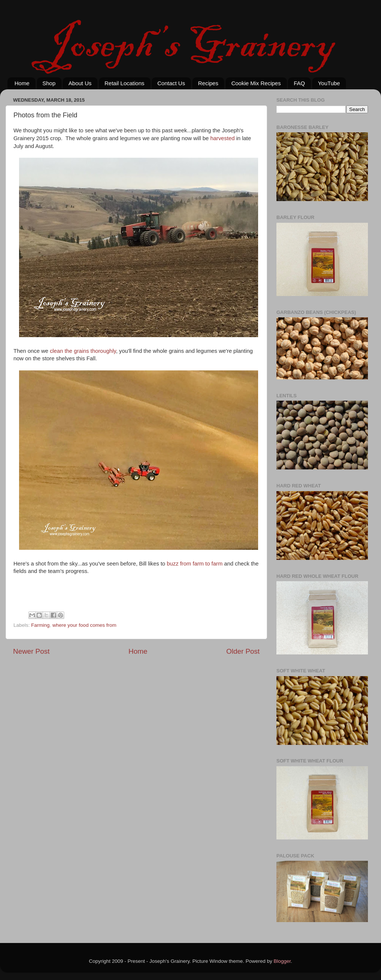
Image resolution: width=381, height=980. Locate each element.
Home (22, 83)
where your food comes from (84, 625)
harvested (222, 138)
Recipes (208, 83)
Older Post (243, 651)
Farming (40, 625)
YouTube (329, 83)
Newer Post (31, 651)
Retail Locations (125, 83)
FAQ (299, 83)
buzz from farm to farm (194, 564)
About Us (80, 83)
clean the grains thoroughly (83, 351)
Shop (49, 83)
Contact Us (171, 83)
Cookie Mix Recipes (256, 83)
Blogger (282, 961)
